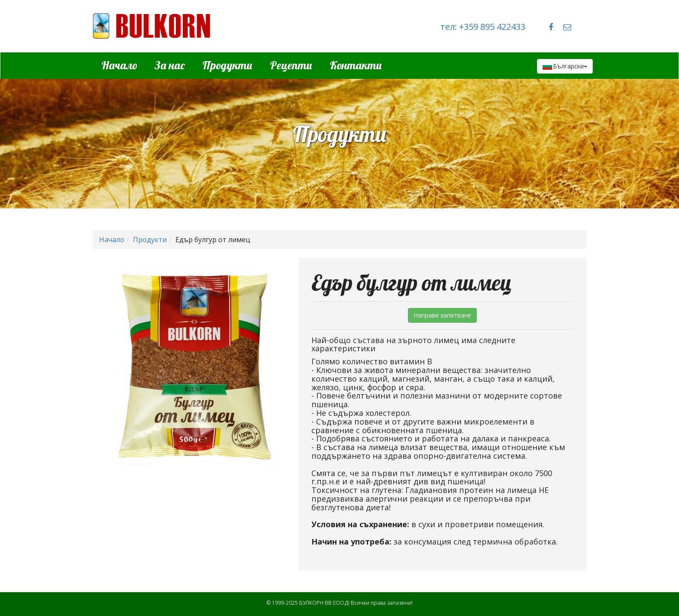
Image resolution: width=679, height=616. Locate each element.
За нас (170, 65)
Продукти (227, 65)
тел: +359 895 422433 (483, 27)
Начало (119, 65)
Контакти (356, 65)
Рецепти (291, 65)
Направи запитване (442, 315)
